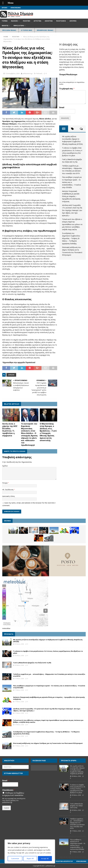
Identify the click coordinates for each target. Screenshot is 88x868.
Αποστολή (65, 118)
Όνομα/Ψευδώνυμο (68, 75)
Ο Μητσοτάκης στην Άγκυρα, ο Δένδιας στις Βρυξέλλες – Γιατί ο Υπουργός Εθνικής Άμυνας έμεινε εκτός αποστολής (48, 432)
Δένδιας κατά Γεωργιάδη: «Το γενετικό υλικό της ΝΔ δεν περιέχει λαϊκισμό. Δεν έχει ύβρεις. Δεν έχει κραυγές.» (72, 210)
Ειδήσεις (14, 21)
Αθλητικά (49, 21)
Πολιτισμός (61, 21)
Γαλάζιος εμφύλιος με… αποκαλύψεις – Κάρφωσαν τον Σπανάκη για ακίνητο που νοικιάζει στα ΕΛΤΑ (49, 675)
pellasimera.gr (28, 73)
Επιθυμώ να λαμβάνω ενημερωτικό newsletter (13, 794)
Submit (7, 808)
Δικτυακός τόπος (9, 496)
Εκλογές (5, 26)
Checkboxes (9, 790)
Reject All (30, 858)
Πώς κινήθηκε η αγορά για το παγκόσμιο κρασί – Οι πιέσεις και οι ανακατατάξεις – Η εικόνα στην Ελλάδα (72, 182)
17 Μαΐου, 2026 (19, 679)
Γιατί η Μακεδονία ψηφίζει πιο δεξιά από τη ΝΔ (32, 663)
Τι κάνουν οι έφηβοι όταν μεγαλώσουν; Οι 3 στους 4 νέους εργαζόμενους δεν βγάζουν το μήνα (48, 652)
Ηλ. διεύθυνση (8, 490)
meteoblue (6, 628)
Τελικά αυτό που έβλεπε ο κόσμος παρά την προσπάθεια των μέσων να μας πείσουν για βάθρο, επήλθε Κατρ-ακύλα (72, 224)
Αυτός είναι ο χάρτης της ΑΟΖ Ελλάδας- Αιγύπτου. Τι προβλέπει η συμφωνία (10, 430)
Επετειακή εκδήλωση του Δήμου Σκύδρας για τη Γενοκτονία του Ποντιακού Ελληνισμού (48, 743)
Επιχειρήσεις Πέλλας (45, 30)
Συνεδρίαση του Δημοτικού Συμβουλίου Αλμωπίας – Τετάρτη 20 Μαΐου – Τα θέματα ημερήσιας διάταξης (71, 238)
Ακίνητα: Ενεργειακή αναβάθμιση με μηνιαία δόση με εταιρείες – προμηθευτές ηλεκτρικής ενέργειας (71, 196)
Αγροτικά (37, 21)
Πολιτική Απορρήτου (64, 861)
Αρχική (4, 8)
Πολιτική (27, 21)
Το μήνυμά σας (67, 89)
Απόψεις (73, 21)
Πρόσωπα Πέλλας (9, 30)
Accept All (45, 858)
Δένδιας (11, 375)
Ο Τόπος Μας (27, 30)
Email (62, 107)
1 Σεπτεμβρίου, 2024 (12, 73)
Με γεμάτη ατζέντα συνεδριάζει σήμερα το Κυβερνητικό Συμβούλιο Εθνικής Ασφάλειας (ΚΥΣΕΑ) (48, 641)
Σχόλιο (5, 466)
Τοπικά (5, 21)
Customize (15, 858)
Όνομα (5, 483)
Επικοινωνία (16, 8)
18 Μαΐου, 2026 (19, 644)
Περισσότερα (19, 26)
